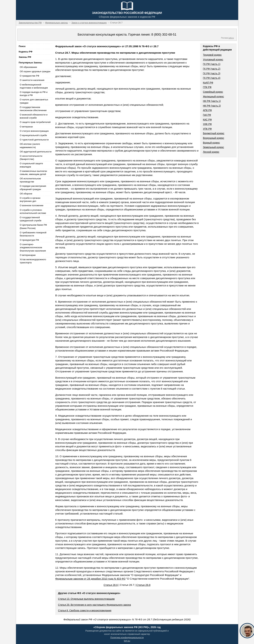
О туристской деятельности (34, 140)
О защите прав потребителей (35, 122)
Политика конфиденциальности (127, 637)
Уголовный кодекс (213, 60)
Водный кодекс (211, 143)
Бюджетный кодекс (214, 133)
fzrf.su (127, 641)
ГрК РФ (207, 115)
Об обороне (26, 194)
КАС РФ (207, 120)
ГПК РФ (207, 87)
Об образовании (28, 67)
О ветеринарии (28, 255)
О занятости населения (32, 80)
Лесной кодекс (211, 152)
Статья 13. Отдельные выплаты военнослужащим (86, 599)
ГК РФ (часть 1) (212, 64)
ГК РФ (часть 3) (212, 73)
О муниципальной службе (33, 135)
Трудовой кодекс (212, 55)
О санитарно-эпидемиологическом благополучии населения (33, 247)
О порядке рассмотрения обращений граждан (33, 188)
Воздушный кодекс (213, 138)
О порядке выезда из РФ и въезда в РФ (34, 94)
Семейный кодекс (213, 92)
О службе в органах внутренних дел (30, 200)
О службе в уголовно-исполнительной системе (33, 212)
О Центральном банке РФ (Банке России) (33, 226)
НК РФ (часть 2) (212, 106)
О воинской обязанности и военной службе (34, 116)
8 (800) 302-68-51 (164, 35)
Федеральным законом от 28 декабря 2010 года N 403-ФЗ (90, 579)
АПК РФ (207, 110)
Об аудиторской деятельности (36, 152)
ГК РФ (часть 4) (212, 78)
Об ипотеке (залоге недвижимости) (30, 146)
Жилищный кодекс (213, 97)
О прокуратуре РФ (29, 240)
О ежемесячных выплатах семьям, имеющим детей (33, 173)
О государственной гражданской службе (31, 219)
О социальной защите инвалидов (31, 165)
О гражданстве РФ (30, 76)
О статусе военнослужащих (34, 131)
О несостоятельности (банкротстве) (31, 158)
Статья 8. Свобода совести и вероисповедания (85, 610)
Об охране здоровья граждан (35, 71)
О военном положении (32, 205)
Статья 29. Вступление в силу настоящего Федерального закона (94, 605)
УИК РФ (207, 124)
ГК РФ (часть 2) (212, 69)
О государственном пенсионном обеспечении (33, 109)
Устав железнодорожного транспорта (33, 261)
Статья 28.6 (111, 585)
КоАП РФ (208, 83)
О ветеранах (26, 127)
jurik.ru (231, 38)
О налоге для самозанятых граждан (34, 101)
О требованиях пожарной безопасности (33, 234)
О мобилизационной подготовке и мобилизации (34, 86)
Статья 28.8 (143, 585)
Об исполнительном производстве (30, 180)
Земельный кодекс (213, 147)
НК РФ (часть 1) (212, 101)
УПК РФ (207, 129)
